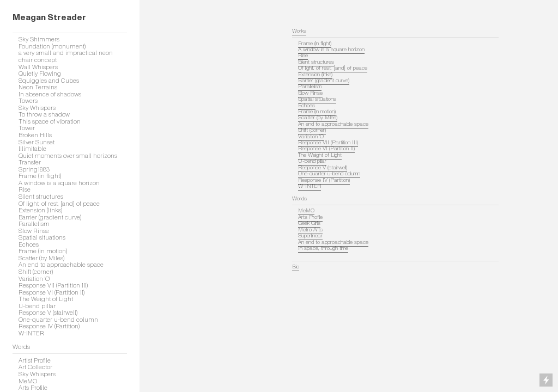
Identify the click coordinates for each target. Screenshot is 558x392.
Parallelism (34, 224)
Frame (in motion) (43, 251)
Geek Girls (309, 223)
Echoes (29, 244)
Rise (25, 189)
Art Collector (35, 367)
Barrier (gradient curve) (50, 217)
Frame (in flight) (40, 176)
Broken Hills (35, 135)
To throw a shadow (44, 114)
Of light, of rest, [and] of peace (59, 204)
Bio (296, 267)
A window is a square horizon (59, 183)
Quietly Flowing (40, 73)
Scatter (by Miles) (41, 258)
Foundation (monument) (52, 46)
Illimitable (32, 149)
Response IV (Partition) (49, 326)
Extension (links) (40, 210)
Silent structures (41, 197)
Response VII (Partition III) (53, 285)
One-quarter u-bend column (58, 320)
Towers (28, 101)
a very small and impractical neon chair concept (66, 56)
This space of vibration (50, 121)
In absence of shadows (50, 94)
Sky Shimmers (39, 39)
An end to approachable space (61, 265)
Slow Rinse (34, 231)
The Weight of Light (46, 299)
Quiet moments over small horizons (68, 156)
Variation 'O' (34, 279)
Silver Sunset (37, 142)
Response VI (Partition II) (51, 292)
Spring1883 (34, 169)
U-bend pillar (37, 306)
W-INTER (31, 333)
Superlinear (310, 236)
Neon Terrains (38, 87)
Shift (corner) (36, 272)
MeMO (28, 381)
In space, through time (323, 248)
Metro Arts (310, 230)
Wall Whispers (38, 67)
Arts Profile (310, 217)
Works (299, 31)
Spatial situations (42, 237)
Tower (27, 128)
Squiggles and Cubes (49, 81)
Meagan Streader (49, 17)
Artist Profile (35, 360)
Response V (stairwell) (48, 313)
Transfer (30, 162)
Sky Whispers (37, 108)
